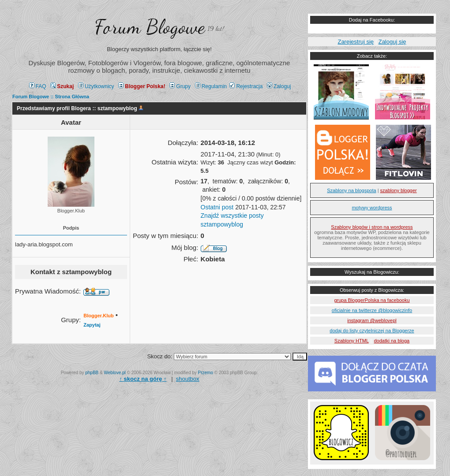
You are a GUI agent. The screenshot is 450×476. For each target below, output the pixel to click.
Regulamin (211, 86)
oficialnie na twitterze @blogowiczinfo (372, 310)
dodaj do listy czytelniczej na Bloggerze (372, 331)
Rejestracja (246, 86)
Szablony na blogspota (351, 190)
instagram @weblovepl (372, 320)
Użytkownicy (96, 86)
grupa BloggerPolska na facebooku (372, 300)
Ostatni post (217, 207)
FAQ (38, 86)
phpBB (92, 373)
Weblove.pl (115, 373)
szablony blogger (399, 190)
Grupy (180, 86)
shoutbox (188, 379)
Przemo (206, 373)
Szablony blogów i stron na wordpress (372, 227)
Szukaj (62, 86)
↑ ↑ (143, 379)
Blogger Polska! (142, 86)
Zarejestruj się (356, 42)
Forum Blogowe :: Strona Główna (51, 97)
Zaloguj (279, 86)
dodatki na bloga (392, 341)
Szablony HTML (352, 341)
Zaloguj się (392, 42)
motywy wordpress (372, 208)
